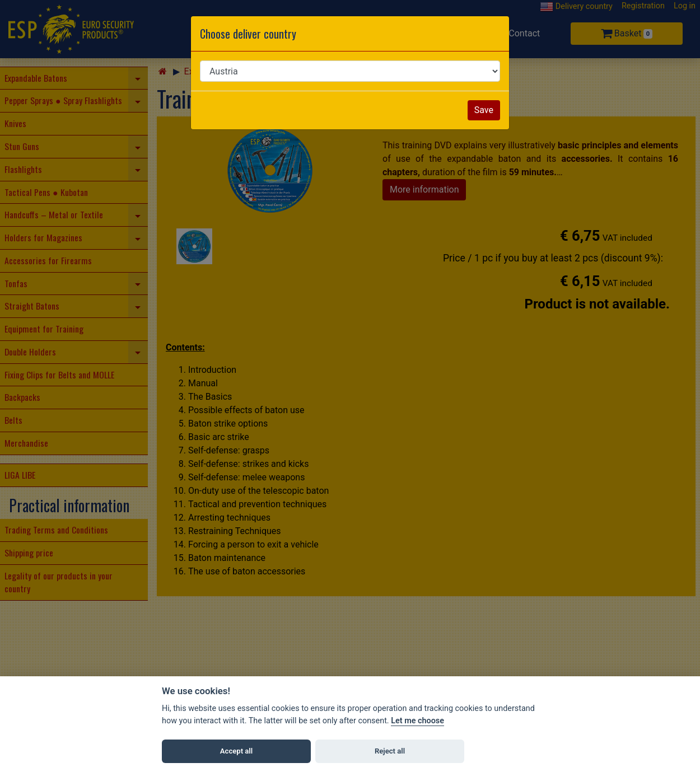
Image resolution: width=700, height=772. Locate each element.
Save (484, 110)
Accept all (236, 751)
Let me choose (417, 721)
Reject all (390, 751)
